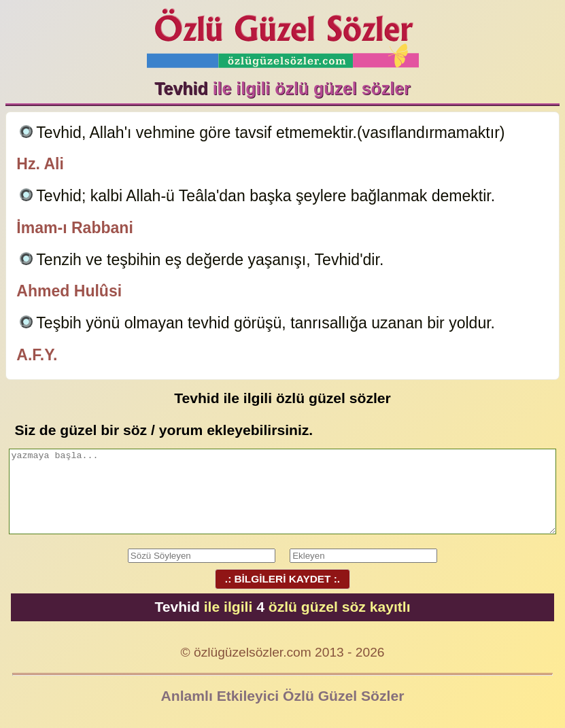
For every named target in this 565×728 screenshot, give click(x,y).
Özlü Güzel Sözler (283, 34)
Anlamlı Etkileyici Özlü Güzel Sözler (283, 696)
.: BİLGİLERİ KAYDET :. (282, 579)
